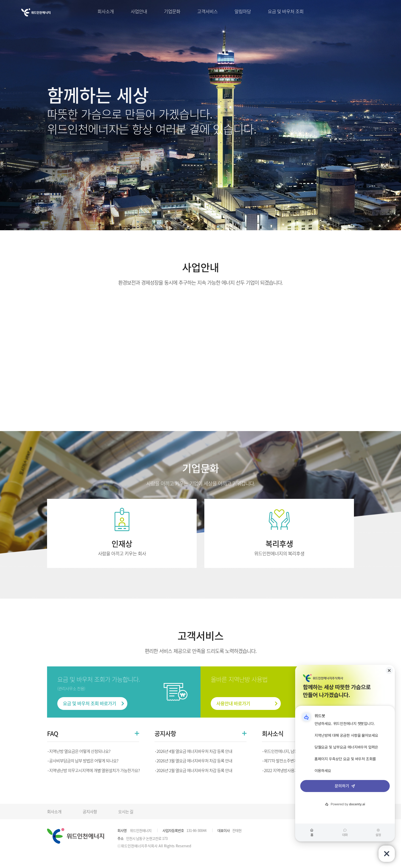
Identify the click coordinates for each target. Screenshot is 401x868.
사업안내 (139, 11)
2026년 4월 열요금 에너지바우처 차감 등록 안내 (194, 751)
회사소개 (106, 11)
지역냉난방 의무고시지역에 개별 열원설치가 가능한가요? (94, 770)
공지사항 (165, 733)
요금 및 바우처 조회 (286, 11)
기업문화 (172, 11)
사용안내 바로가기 (233, 703)
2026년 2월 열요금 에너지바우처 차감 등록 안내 (194, 770)
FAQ (53, 733)
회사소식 (273, 733)
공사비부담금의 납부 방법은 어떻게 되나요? (84, 761)
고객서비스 (207, 11)
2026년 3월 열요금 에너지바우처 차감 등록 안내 (194, 761)
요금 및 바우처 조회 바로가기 (90, 703)
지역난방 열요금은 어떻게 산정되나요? (80, 751)
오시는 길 (126, 811)
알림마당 (243, 11)
